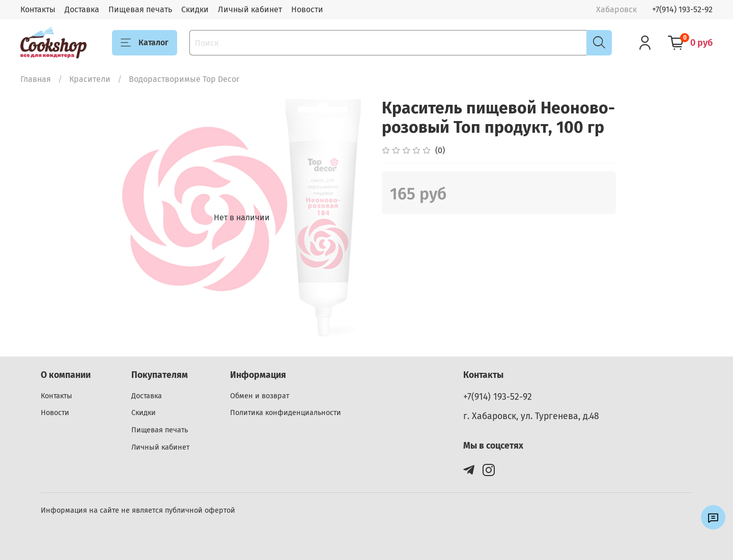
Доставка (82, 9)
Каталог (145, 43)
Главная (36, 79)
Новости (307, 9)
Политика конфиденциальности (286, 413)
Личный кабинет (250, 9)
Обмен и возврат (260, 396)
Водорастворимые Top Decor (184, 79)
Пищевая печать (140, 9)
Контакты (38, 9)
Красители (90, 79)
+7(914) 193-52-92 (682, 9)
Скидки (195, 9)
